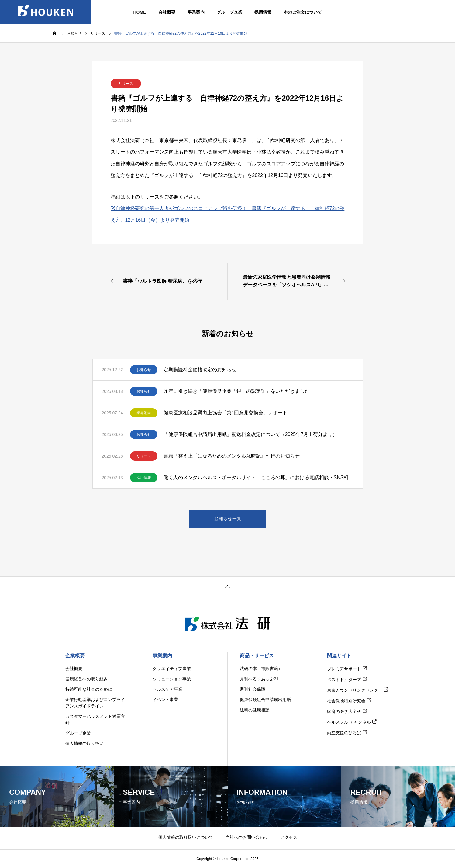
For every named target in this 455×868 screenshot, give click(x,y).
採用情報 (144, 478)
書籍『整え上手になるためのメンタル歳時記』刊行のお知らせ (232, 456)
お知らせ (144, 370)
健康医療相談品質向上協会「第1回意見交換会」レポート (226, 413)
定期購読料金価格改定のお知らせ (200, 370)
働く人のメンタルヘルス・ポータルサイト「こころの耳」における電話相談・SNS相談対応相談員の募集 (259, 477)
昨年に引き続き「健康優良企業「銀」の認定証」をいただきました (236, 391)
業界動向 (144, 413)
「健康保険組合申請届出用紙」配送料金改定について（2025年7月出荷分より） (251, 434)
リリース (126, 84)
